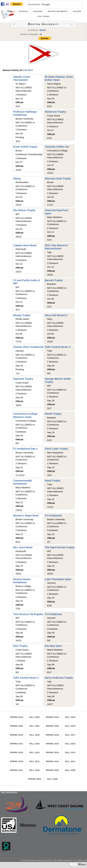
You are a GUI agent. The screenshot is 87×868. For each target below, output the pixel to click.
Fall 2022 (70, 717)
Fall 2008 (52, 779)
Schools (24, 11)
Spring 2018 (52, 735)
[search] (51, 4)
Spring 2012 (52, 762)
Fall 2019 (70, 726)
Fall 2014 (35, 753)
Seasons (38, 11)
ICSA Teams (43, 16)
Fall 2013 (70, 753)
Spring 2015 (17, 753)
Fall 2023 (35, 717)
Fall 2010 (35, 770)
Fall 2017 (70, 735)
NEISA (43, 30)
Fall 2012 (28, 70)
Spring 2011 (17, 770)
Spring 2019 (17, 735)
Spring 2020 (52, 726)
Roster (77, 11)
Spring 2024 (17, 717)
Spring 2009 (35, 779)
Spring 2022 (17, 726)
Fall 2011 (70, 762)
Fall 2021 (35, 726)
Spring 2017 (17, 744)
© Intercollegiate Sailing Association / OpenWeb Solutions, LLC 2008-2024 (54, 860)
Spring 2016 (52, 744)
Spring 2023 (52, 717)
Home (10, 11)
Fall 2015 (70, 744)
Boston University (58, 11)
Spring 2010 (52, 770)
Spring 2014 (52, 753)
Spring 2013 (17, 762)
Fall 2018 (35, 735)
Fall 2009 (70, 770)
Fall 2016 (35, 744)
